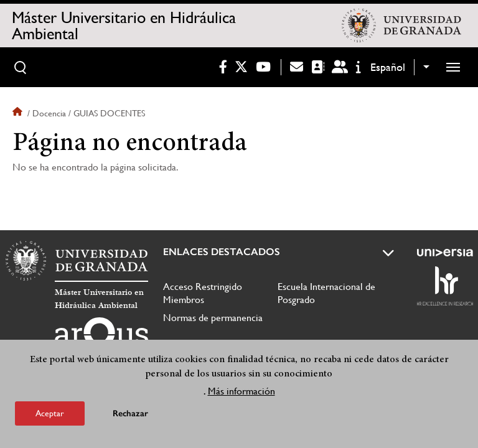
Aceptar (50, 413)
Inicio (19, 113)
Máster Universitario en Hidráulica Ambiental (124, 26)
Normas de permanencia (213, 318)
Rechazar (130, 413)
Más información (241, 391)
